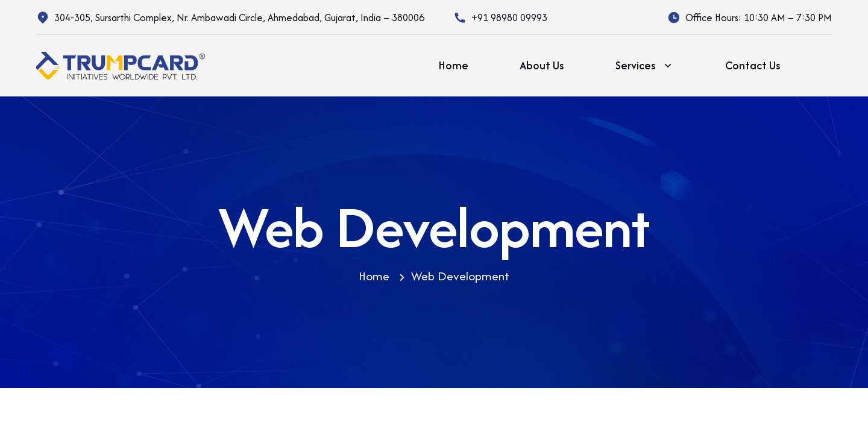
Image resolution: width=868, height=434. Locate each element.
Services (645, 66)
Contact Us (753, 65)
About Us (542, 65)
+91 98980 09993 (509, 17)
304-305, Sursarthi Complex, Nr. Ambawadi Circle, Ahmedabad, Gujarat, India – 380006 (239, 17)
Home (453, 65)
